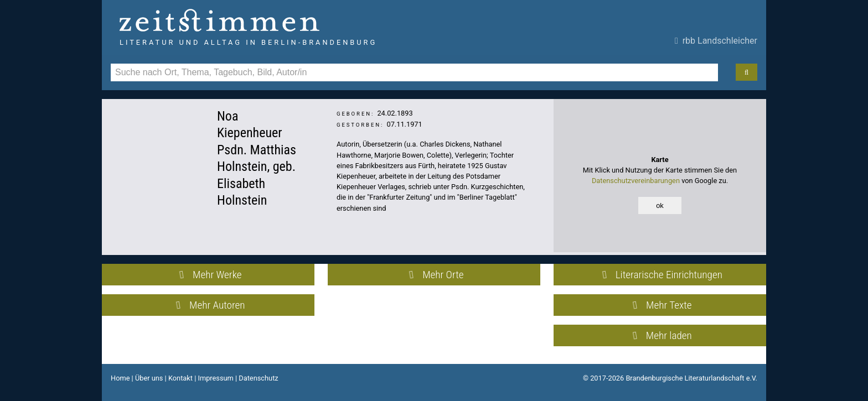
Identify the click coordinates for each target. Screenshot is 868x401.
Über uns (149, 378)
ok (660, 205)
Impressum (215, 378)
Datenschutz (258, 378)
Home (120, 378)
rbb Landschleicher (716, 41)
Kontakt (180, 378)
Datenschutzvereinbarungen (636, 181)
